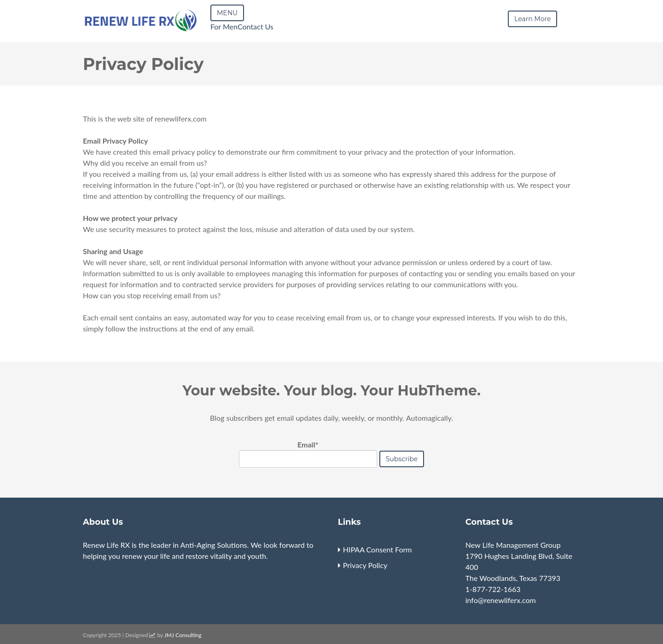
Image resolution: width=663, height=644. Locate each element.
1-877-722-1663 (493, 589)
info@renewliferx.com (501, 600)
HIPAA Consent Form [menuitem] (378, 549)
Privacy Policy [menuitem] (365, 565)
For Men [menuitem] (224, 26)
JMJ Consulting (183, 635)
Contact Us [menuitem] (256, 26)
